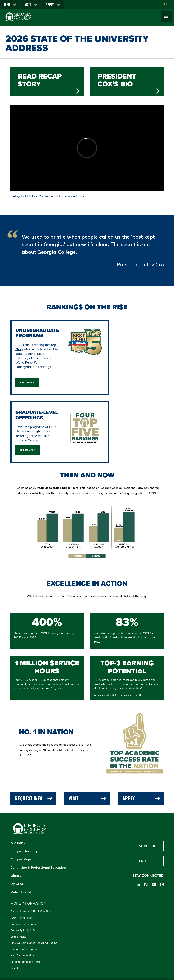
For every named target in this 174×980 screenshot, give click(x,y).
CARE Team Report (22, 918)
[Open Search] (166, 4)
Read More (27, 382)
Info (10, 4)
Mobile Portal (21, 892)
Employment (18, 937)
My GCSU (17, 884)
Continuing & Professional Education (38, 867)
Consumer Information (24, 924)
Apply (53, 4)
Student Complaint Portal (26, 962)
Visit (31, 4)
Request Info (33, 798)
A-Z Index (18, 843)
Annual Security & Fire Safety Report (32, 911)
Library (16, 876)
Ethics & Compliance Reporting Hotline (34, 943)
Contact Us (146, 861)
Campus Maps (21, 859)
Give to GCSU (146, 846)
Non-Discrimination (22, 955)
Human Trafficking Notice (26, 949)
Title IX (15, 968)
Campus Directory (24, 851)
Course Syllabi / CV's (23, 930)
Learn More (28, 450)
